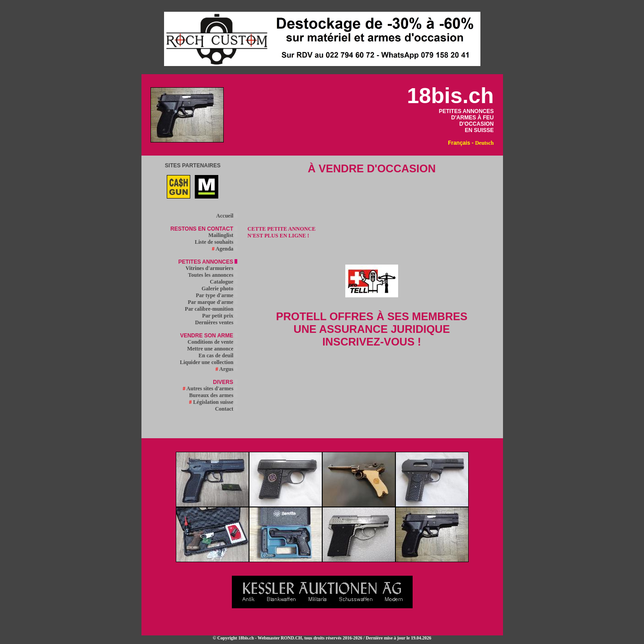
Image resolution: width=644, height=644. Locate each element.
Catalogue (223, 282)
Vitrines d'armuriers (211, 268)
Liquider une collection (209, 362)
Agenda (225, 249)
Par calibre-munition (211, 309)
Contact (226, 409)
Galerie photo (219, 289)
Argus (227, 369)
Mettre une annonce (212, 349)
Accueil (227, 216)
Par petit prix (220, 316)
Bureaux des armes (214, 395)
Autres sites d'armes (210, 388)
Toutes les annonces (213, 275)
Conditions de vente (212, 342)
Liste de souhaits (216, 242)
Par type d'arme (216, 295)
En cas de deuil (218, 355)
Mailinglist (223, 235)
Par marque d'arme (212, 302)
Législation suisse (213, 402)
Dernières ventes (216, 322)
